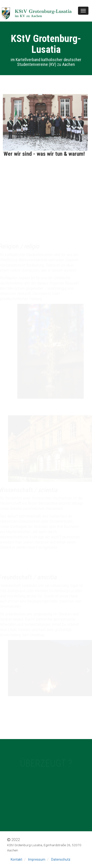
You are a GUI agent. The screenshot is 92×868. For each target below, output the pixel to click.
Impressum (37, 859)
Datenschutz (61, 859)
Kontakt (16, 859)
